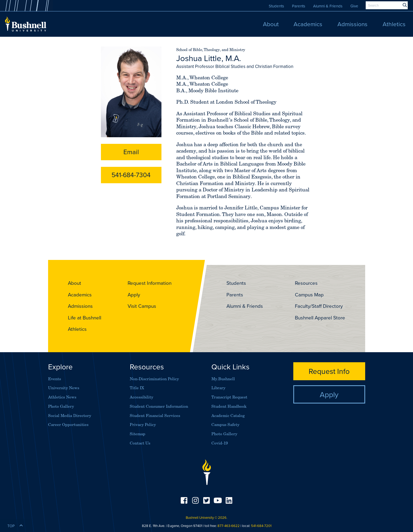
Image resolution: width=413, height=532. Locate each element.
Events (55, 379)
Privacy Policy (143, 425)
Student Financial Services (155, 416)
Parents (299, 6)
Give (354, 6)
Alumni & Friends (328, 6)
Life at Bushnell (85, 318)
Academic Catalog (228, 416)
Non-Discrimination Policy (154, 379)
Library (218, 388)
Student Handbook (229, 406)
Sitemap (138, 434)
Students (276, 6)
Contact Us (140, 443)
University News (64, 388)
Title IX (137, 388)
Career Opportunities (68, 425)
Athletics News (62, 397)
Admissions (80, 306)
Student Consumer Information (159, 406)
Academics (80, 295)
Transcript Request (229, 397)
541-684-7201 (261, 526)
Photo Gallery (61, 406)
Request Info (329, 371)
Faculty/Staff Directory (319, 306)
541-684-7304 (131, 175)
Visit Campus (142, 306)
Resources (306, 283)
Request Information (150, 283)
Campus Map (309, 295)
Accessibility (141, 397)
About (75, 283)
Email (131, 152)
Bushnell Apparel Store (320, 318)
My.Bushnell (223, 379)
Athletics (77, 329)
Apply (134, 295)
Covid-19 (220, 443)
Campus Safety (225, 425)
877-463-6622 (229, 526)
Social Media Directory (70, 416)
